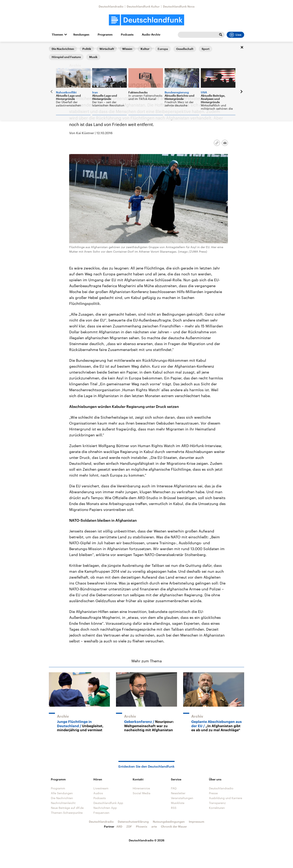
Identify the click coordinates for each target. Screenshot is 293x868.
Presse (213, 793)
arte (154, 826)
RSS (174, 808)
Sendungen (81, 35)
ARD (119, 826)
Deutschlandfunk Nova (179, 6)
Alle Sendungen (62, 793)
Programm (105, 35)
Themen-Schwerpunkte (67, 813)
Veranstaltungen (182, 798)
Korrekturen (217, 808)
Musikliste (178, 803)
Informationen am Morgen (83, 48)
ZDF (129, 826)
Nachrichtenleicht (63, 803)
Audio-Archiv (151, 35)
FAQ (174, 788)
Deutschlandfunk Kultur (143, 6)
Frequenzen (101, 813)
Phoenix (142, 826)
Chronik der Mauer (174, 826)
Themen (57, 35)
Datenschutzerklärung (133, 822)
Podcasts (127, 35)
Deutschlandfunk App (108, 803)
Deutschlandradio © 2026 (147, 840)
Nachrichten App (105, 808)
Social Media (142, 793)
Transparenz (217, 803)
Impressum (197, 822)
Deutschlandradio (111, 6)
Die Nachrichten (62, 798)
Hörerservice (141, 788)
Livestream (101, 788)
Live (235, 35)
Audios (98, 793)
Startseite (55, 48)
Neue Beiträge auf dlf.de (67, 808)
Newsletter (178, 793)
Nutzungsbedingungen (169, 822)
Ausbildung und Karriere (226, 798)
